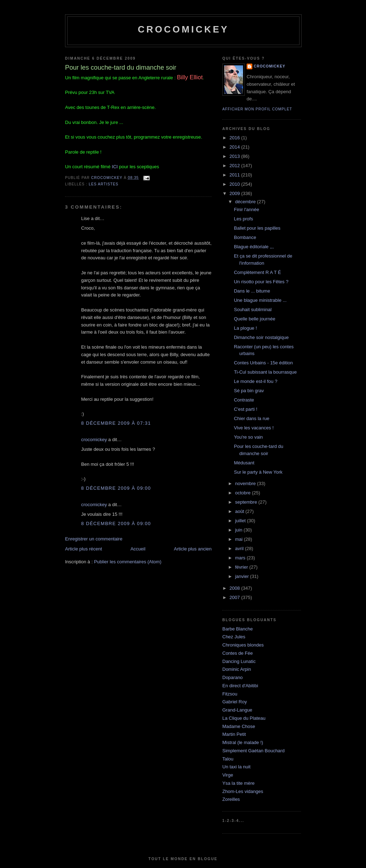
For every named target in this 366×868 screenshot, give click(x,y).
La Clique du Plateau (244, 718)
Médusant (244, 463)
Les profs (243, 219)
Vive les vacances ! (254, 428)
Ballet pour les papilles (257, 228)
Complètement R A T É (257, 272)
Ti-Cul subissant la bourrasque (265, 372)
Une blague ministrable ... (260, 300)
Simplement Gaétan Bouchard (253, 751)
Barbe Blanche (238, 629)
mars (241, 558)
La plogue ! (245, 328)
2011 (235, 175)
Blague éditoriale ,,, (254, 247)
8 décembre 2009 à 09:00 (116, 488)
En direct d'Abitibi (240, 686)
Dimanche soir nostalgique (261, 337)
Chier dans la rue (251, 418)
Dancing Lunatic (239, 661)
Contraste (244, 400)
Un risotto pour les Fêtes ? (261, 282)
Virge (228, 775)
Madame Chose (239, 726)
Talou (228, 759)
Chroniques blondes (243, 645)
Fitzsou (230, 694)
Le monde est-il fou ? (255, 381)
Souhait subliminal (253, 310)
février (242, 567)
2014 (235, 147)
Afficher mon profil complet (257, 109)
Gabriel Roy (235, 702)
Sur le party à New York (258, 472)
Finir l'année (246, 209)
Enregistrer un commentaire (94, 539)
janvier (243, 576)
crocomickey (183, 29)
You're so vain (248, 437)
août (240, 511)
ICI (115, 167)
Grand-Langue (237, 710)
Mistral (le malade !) (243, 742)
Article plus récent (83, 549)
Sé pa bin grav (249, 391)
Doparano (233, 677)
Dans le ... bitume (252, 291)
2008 (235, 588)
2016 (235, 138)
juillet (241, 521)
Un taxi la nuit (236, 767)
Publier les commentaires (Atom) (128, 562)
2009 (235, 193)
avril (240, 548)
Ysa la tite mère (238, 783)
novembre (246, 483)
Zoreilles (231, 799)
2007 (235, 597)
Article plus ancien (193, 549)
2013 (235, 156)
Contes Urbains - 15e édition (263, 363)
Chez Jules (234, 637)
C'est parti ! (245, 409)
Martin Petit (234, 734)
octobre (244, 493)
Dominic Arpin (237, 669)
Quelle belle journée (254, 319)
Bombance (245, 237)
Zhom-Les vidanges (243, 791)
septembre (247, 502)
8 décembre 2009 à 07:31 (116, 423)
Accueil (138, 549)
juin (239, 530)
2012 (235, 166)
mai (240, 539)
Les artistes (103, 184)
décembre (246, 202)
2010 (235, 184)
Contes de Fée (238, 653)
